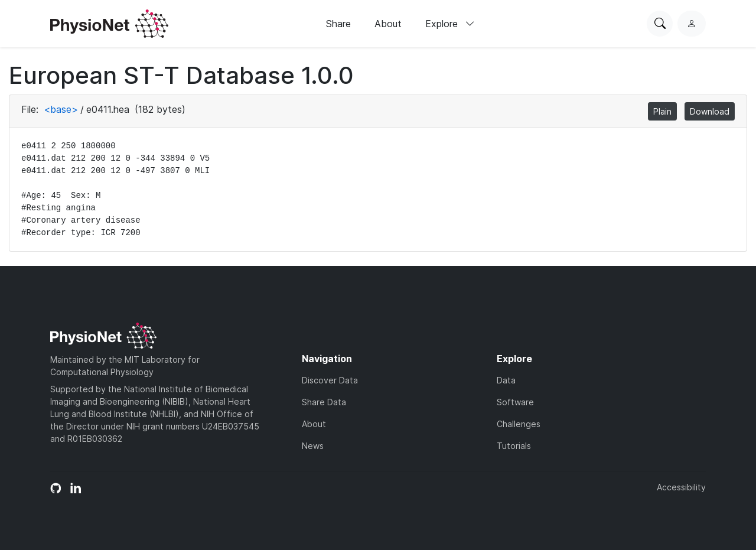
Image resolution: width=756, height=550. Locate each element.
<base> (61, 109)
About (388, 24)
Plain (662, 111)
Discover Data (330, 380)
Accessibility (681, 487)
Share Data (324, 402)
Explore (450, 24)
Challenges (519, 424)
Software (515, 402)
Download (710, 111)
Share (338, 24)
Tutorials (514, 446)
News (313, 446)
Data (506, 380)
